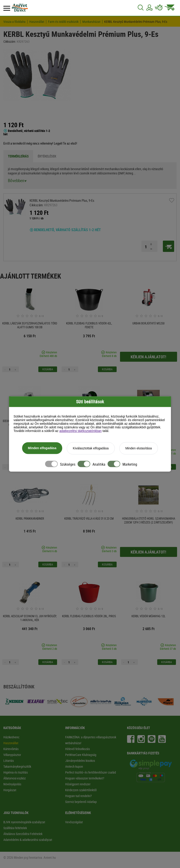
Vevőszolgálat (74, 822)
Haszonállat (37, 22)
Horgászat (10, 790)
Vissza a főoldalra (14, 22)
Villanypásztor (12, 755)
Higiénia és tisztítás (16, 772)
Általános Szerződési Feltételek (23, 834)
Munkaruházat (91, 22)
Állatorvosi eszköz (15, 778)
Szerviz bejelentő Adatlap (81, 802)
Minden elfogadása (42, 448)
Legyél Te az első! (66, 143)
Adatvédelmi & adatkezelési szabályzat (28, 840)
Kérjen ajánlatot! (148, 357)
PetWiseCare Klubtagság (81, 755)
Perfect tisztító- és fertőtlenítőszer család (91, 772)
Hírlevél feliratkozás (77, 749)
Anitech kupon (74, 766)
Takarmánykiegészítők (17, 766)
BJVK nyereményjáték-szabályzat (24, 822)
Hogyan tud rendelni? (78, 796)
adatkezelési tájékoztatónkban (81, 431)
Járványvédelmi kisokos (80, 761)
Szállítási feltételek (15, 828)
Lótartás (9, 761)
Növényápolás (12, 784)
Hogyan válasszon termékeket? (85, 778)
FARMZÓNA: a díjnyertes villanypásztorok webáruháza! (91, 740)
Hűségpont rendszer (78, 784)
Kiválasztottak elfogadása (91, 448)
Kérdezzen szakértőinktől (81, 790)
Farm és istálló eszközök (63, 22)
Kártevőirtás (11, 749)
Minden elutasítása (139, 448)
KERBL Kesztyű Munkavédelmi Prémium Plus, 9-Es (136, 22)
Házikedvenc (11, 737)
